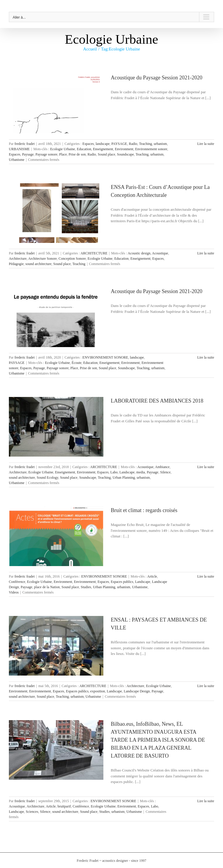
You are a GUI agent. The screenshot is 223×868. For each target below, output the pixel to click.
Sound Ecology (47, 478)
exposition (98, 691)
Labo (114, 472)
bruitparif (64, 806)
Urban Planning (124, 478)
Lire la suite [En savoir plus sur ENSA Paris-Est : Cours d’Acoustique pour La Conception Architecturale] (206, 253)
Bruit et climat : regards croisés (144, 510)
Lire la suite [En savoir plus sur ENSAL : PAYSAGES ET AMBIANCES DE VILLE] (206, 686)
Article (152, 576)
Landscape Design (137, 691)
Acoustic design (139, 253)
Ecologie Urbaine (63, 149)
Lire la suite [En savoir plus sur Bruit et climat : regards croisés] (206, 576)
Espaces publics (122, 582)
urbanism (160, 144)
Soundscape (125, 154)
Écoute (77, 363)
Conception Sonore (72, 259)
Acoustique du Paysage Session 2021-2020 (157, 78)
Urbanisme (17, 160)
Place (63, 154)
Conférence (17, 582)
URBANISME (19, 149)
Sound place (106, 154)
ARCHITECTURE (94, 253)
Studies (86, 587)
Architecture (18, 259)
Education (84, 149)
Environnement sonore (151, 149)
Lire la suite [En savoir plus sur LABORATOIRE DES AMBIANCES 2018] (206, 467)
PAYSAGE (119, 144)
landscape (103, 144)
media (141, 472)
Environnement (85, 582)
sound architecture (38, 264)
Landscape (127, 472)
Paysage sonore (46, 154)
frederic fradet (25, 144)
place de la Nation (47, 587)
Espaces (88, 144)
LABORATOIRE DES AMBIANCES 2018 (157, 401)
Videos (14, 592)
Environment (124, 149)
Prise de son (77, 154)
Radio (133, 144)
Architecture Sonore (42, 259)
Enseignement (103, 149)
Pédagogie (16, 264)
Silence (165, 472)
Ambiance (162, 467)
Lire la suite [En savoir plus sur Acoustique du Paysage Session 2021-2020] (206, 144)
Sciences (32, 812)
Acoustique (160, 253)
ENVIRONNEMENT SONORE (105, 357)
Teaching (146, 144)
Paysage (28, 154)
